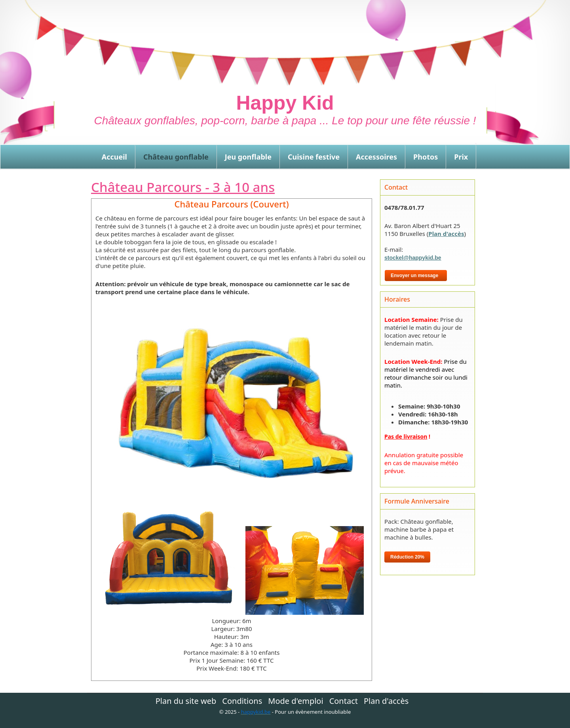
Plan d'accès (446, 234)
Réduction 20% (407, 557)
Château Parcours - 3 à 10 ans (183, 187)
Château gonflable (176, 157)
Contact (344, 701)
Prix (461, 157)
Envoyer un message (416, 276)
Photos (426, 157)
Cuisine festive (314, 157)
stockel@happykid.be (413, 258)
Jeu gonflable (248, 157)
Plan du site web (186, 701)
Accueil (114, 157)
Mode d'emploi (295, 701)
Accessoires (376, 157)
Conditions (242, 701)
